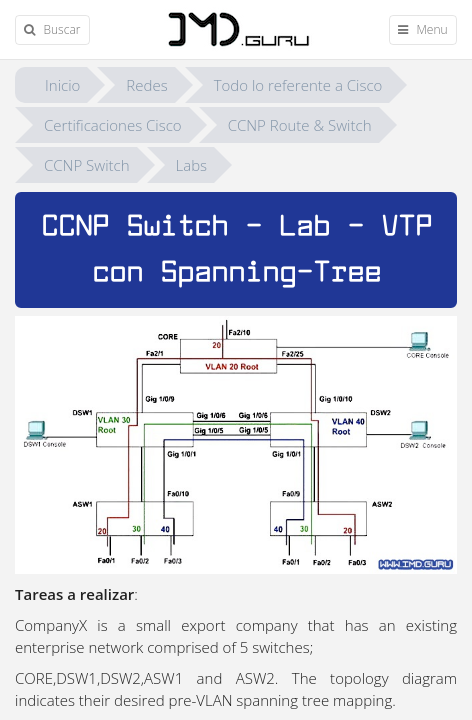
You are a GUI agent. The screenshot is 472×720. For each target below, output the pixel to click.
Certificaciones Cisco (113, 125)
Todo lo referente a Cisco (298, 85)
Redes (146, 85)
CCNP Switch (87, 165)
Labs (192, 165)
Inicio (62, 85)
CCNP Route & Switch (300, 125)
